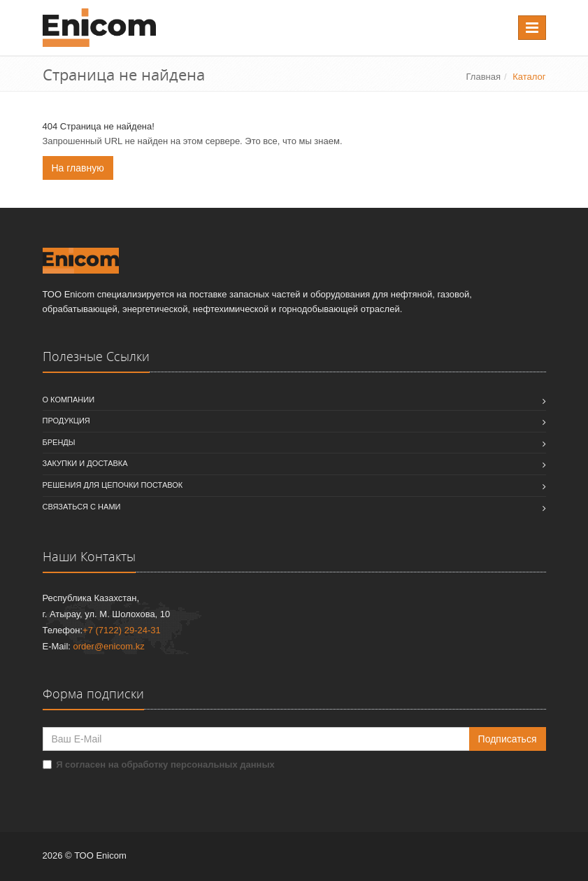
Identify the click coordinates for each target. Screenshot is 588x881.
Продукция (66, 421)
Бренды (59, 442)
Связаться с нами (82, 507)
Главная (483, 77)
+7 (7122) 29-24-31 (122, 630)
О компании (69, 400)
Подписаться (508, 739)
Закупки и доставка (85, 463)
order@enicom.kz (109, 646)
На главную (78, 168)
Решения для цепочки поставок (113, 485)
